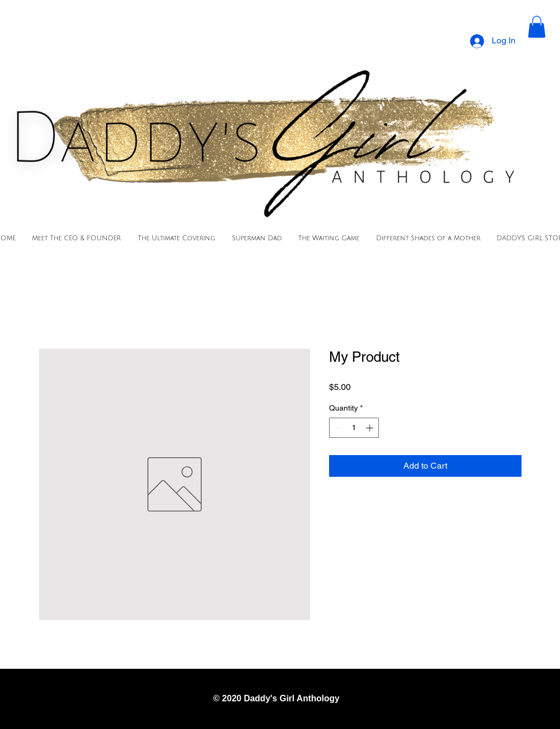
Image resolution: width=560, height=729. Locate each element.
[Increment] (371, 428)
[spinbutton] (354, 428)
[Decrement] (337, 428)
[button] (537, 27)
